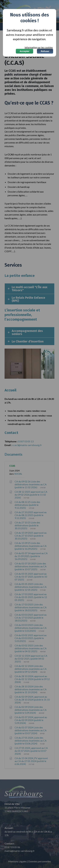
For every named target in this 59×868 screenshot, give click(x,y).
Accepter (24, 51)
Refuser (45, 51)
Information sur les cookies (39, 47)
